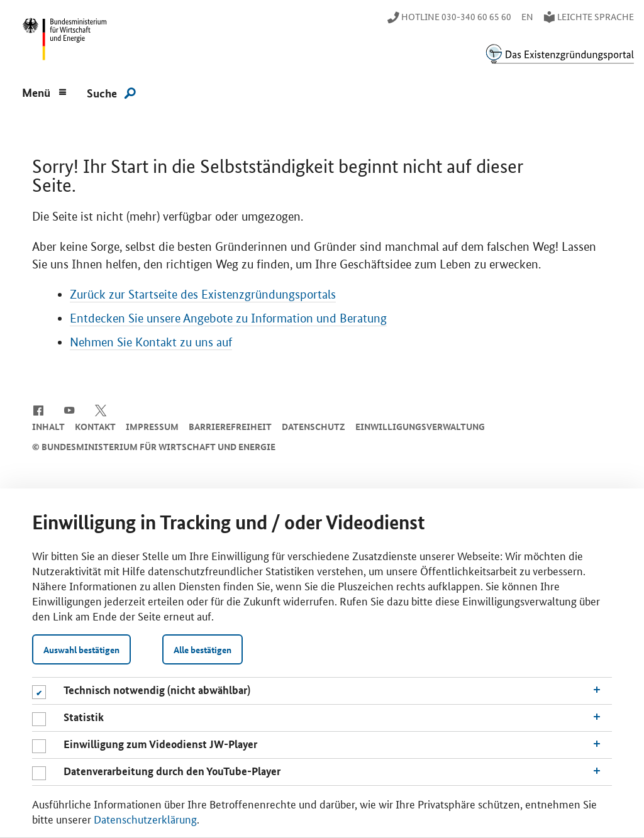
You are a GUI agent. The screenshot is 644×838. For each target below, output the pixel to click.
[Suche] (111, 92)
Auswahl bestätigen (81, 649)
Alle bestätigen (203, 649)
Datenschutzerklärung (145, 819)
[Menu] (45, 91)
